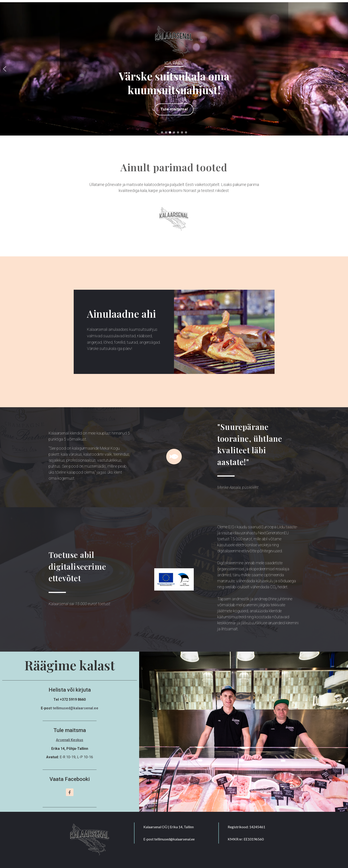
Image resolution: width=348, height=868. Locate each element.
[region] (174, 69)
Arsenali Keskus (70, 740)
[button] (5, 69)
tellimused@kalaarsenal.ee (75, 708)
